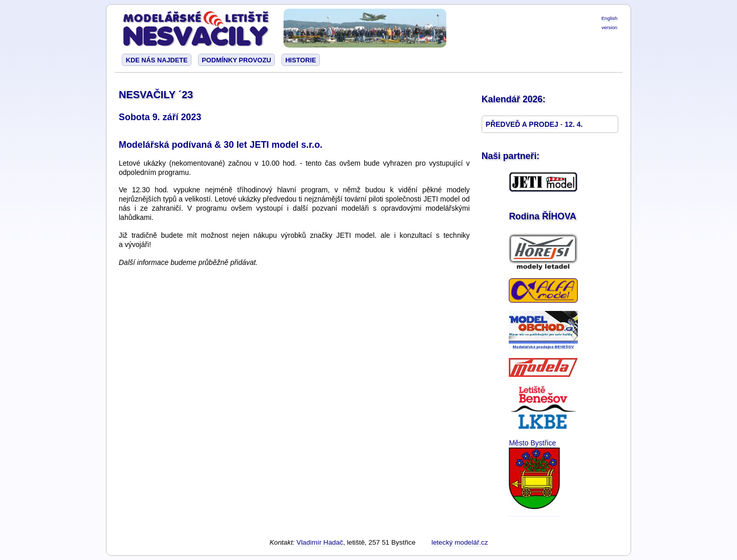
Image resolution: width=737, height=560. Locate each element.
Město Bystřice (532, 443)
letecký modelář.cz (460, 542)
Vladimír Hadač (320, 542)
